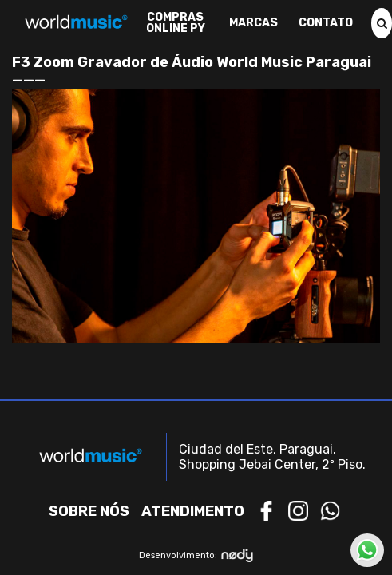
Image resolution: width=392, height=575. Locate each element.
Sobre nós (89, 511)
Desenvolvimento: (196, 555)
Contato (326, 23)
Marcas (253, 23)
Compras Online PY (176, 23)
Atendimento (193, 511)
